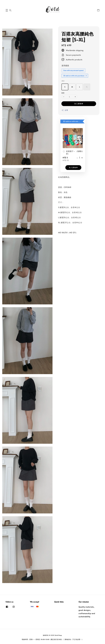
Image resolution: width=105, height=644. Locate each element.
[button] (7, 10)
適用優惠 (65, 65)
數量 (63, 93)
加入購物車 (79, 104)
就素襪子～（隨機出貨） (73, 152)
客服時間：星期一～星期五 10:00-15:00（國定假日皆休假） (42, 639)
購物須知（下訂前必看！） (74, 639)
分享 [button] (65, 110)
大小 (63, 81)
